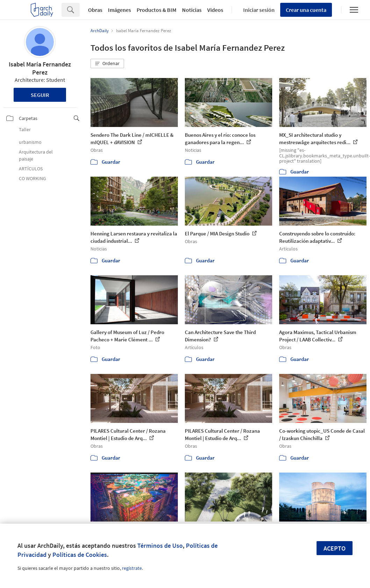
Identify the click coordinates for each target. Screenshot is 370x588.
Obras (95, 10)
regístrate (132, 568)
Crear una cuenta (306, 10)
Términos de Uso (160, 546)
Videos (215, 10)
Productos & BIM (157, 10)
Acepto (335, 548)
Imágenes (119, 10)
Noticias (192, 10)
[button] (107, 64)
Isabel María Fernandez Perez (40, 68)
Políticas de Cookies (80, 555)
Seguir (40, 95)
